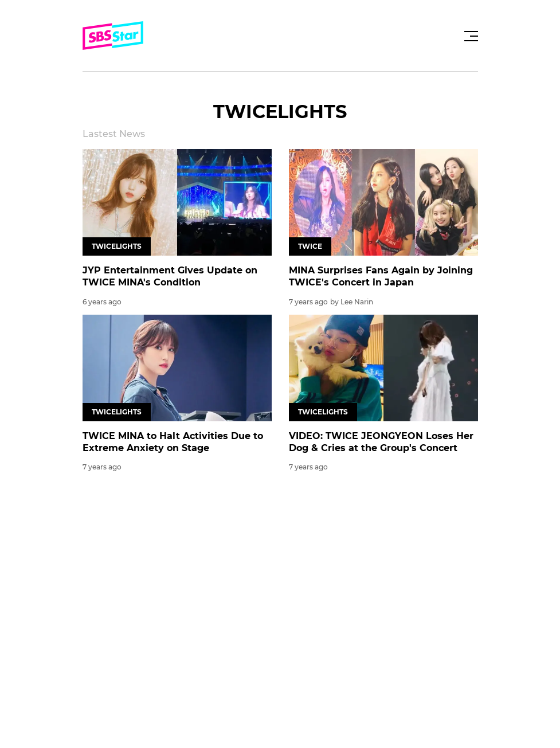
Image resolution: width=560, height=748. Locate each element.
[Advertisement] (280, 574)
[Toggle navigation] (469, 36)
